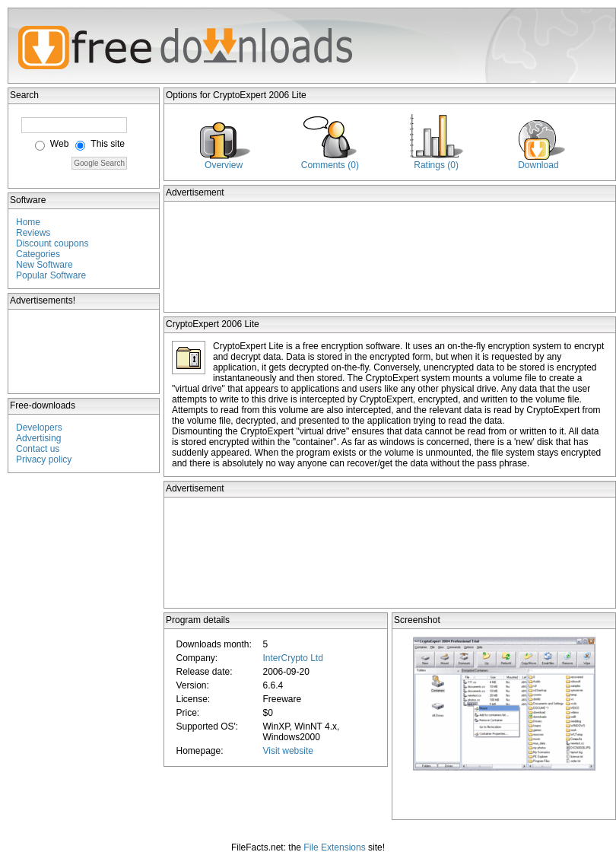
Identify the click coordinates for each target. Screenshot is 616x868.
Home (28, 222)
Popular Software (51, 275)
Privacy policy (44, 459)
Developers (39, 428)
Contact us (38, 449)
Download (538, 165)
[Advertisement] (84, 351)
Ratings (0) (436, 165)
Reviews (33, 233)
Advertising (38, 438)
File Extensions (334, 847)
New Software (44, 265)
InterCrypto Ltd (292, 658)
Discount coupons (52, 243)
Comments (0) (330, 165)
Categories (38, 254)
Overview (224, 165)
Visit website (287, 751)
